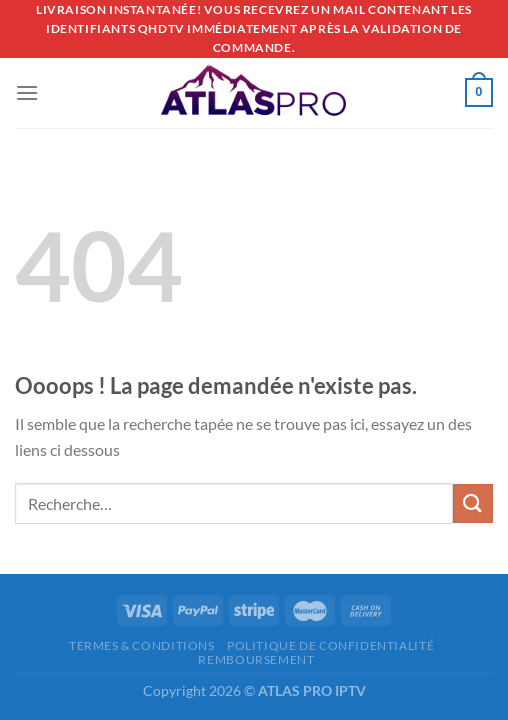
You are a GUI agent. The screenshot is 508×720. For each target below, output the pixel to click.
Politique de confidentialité (330, 645)
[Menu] (27, 92)
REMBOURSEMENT (256, 659)
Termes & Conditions (142, 645)
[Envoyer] (473, 503)
